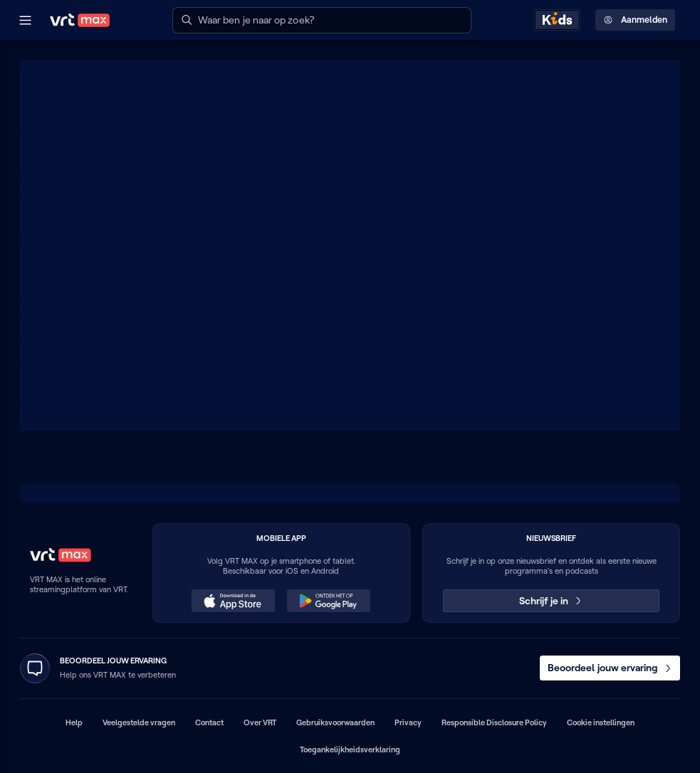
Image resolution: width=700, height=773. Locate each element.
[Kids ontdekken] (557, 20)
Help (74, 722)
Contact (209, 722)
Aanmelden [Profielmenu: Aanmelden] (636, 20)
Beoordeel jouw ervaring (610, 668)
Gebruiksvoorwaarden (335, 722)
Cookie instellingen (601, 722)
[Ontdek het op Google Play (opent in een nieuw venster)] (328, 601)
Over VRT (260, 722)
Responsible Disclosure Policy (494, 722)
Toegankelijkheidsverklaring (350, 750)
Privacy (408, 722)
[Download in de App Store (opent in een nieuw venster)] (233, 601)
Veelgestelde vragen (139, 722)
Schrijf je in (552, 601)
